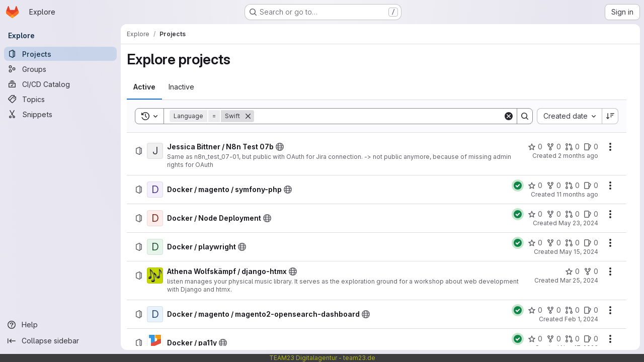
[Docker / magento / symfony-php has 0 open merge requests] (572, 186)
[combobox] (569, 116)
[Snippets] (60, 114)
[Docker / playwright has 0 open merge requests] (572, 243)
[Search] (379, 116)
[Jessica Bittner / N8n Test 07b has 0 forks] (554, 147)
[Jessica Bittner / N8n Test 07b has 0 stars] (535, 147)
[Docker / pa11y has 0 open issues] (591, 339)
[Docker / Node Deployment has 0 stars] (535, 214)
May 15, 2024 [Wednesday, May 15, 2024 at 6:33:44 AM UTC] (579, 252)
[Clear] (509, 116)
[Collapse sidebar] (60, 341)
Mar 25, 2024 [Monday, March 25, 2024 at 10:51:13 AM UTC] (579, 280)
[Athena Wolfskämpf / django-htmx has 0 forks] (591, 271)
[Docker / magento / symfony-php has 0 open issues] (591, 186)
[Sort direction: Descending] (610, 116)
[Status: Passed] (518, 186)
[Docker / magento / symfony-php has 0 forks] (554, 186)
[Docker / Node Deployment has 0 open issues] (591, 214)
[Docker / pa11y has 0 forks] (554, 339)
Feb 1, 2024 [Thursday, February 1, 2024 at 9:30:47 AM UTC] (581, 319)
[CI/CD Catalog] (60, 84)
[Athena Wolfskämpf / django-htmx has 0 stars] (572, 271)
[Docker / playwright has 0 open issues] (591, 243)
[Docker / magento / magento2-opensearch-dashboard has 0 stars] (535, 310)
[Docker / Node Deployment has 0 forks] (554, 214)
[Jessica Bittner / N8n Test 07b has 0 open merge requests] (572, 147)
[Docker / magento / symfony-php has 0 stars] (535, 186)
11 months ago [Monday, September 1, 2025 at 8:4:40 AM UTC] (577, 194)
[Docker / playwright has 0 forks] (554, 243)
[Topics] (60, 99)
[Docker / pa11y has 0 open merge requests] (572, 339)
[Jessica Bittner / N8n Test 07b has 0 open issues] (591, 147)
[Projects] (60, 54)
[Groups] (60, 69)
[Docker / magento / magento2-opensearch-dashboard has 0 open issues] (591, 310)
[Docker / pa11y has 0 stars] (535, 339)
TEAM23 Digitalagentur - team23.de (322, 358)
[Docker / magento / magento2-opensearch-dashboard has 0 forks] (554, 310)
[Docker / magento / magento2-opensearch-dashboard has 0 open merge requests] (572, 310)
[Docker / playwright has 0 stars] (535, 243)
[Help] (60, 325)
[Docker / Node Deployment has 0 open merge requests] (572, 214)
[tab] (144, 87)
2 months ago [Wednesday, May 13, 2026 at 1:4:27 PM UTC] (578, 156)
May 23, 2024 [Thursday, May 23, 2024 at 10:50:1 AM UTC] (578, 223)
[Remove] (248, 116)
